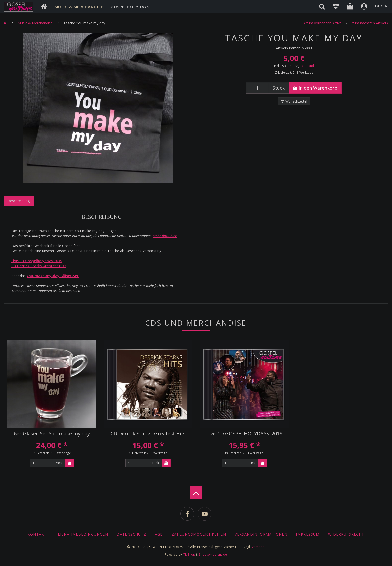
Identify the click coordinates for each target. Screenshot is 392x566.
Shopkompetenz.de (213, 554)
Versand (308, 66)
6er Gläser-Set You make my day (52, 434)
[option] (98, 108)
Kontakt (37, 534)
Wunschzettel (294, 101)
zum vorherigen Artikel (323, 23)
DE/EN (382, 6)
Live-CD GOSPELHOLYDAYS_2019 (244, 434)
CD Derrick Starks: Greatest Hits (148, 434)
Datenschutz (131, 534)
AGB (159, 534)
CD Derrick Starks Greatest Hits (39, 266)
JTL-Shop (189, 554)
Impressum (308, 534)
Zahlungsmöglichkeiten (199, 534)
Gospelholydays (130, 7)
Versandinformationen (261, 534)
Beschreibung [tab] (19, 201)
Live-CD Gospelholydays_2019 (37, 261)
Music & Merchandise (79, 7)
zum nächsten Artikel (370, 23)
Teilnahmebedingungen (82, 534)
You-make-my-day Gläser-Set (53, 276)
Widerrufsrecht (346, 534)
